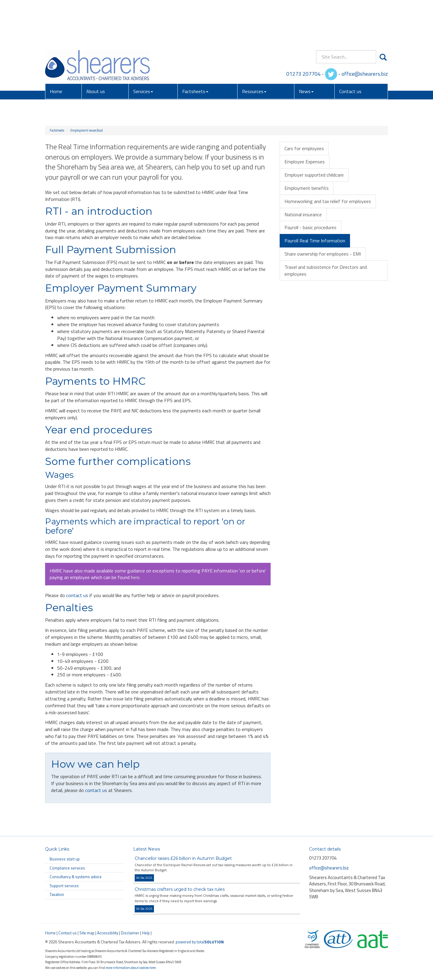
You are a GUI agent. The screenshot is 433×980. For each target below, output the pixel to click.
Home (56, 48)
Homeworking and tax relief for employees (328, 201)
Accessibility (108, 933)
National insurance (303, 214)
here (135, 577)
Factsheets (195, 48)
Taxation (57, 894)
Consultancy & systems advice (76, 877)
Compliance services (67, 868)
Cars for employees (304, 148)
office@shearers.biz (365, 30)
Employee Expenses (305, 162)
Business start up (65, 859)
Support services (64, 886)
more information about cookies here (131, 968)
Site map (87, 933)
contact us (77, 595)
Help (146, 933)
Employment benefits (307, 188)
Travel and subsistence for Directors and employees (326, 270)
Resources (254, 48)
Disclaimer (130, 933)
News (306, 48)
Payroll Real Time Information (315, 241)
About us (96, 48)
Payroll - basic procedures (310, 227)
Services (143, 48)
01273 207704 (303, 30)
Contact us (350, 48)
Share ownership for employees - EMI (323, 254)
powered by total (200, 942)
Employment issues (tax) (86, 130)
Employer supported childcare (314, 175)
